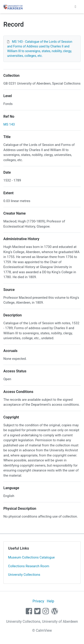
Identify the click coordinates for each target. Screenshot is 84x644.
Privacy (38, 601)
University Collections (24, 575)
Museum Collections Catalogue (31, 557)
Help (51, 601)
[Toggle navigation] (75, 7)
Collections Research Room (29, 566)
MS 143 (9, 124)
